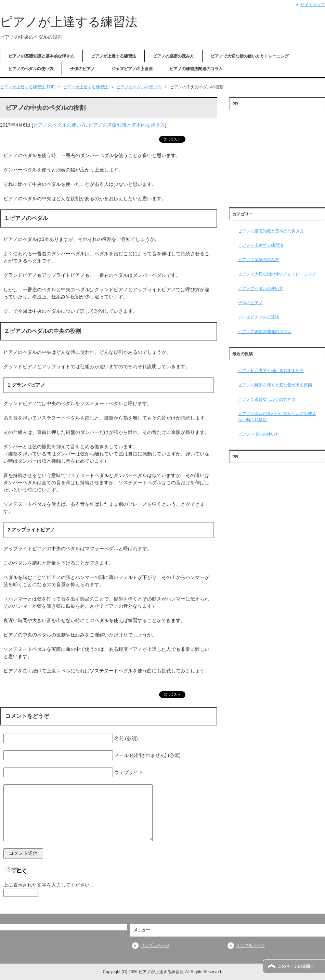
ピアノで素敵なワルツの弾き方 (267, 399)
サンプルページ (155, 945)
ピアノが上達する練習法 (69, 22)
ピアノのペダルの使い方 (31, 69)
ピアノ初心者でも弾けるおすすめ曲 (271, 371)
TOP (27, 87)
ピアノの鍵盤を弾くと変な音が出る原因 (275, 385)
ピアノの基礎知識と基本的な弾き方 (41, 56)
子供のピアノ (82, 69)
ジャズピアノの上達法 (132, 69)
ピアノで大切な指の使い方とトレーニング (250, 56)
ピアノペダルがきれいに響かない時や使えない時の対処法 (277, 417)
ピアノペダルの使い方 (259, 434)
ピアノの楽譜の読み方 (173, 56)
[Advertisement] (277, 156)
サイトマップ (313, 5)
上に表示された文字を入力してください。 (49, 885)
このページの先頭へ (296, 966)
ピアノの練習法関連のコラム (196, 69)
